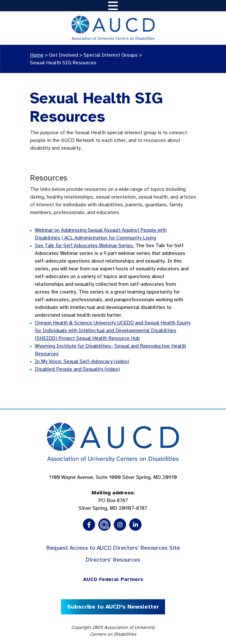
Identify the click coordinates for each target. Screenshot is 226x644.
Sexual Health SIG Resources (63, 63)
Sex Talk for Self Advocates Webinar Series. (84, 246)
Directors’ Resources (113, 560)
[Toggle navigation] (113, 6)
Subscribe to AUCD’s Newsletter (113, 607)
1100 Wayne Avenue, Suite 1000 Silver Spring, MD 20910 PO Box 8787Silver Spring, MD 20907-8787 (113, 493)
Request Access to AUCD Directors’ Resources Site (113, 548)
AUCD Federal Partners (113, 579)
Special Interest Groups (111, 55)
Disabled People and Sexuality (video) (77, 369)
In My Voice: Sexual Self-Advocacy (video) (82, 361)
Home (37, 55)
